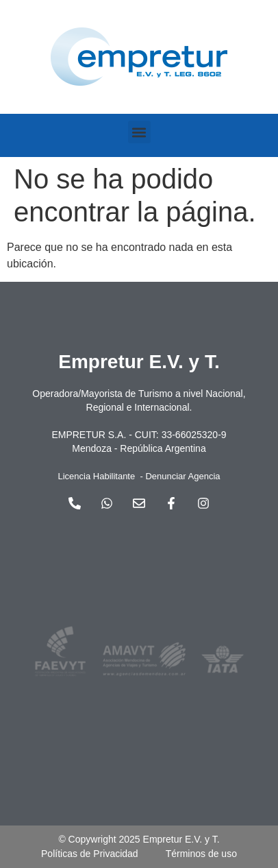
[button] (139, 132)
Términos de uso (201, 854)
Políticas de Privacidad (90, 854)
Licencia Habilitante (96, 476)
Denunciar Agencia (182, 476)
